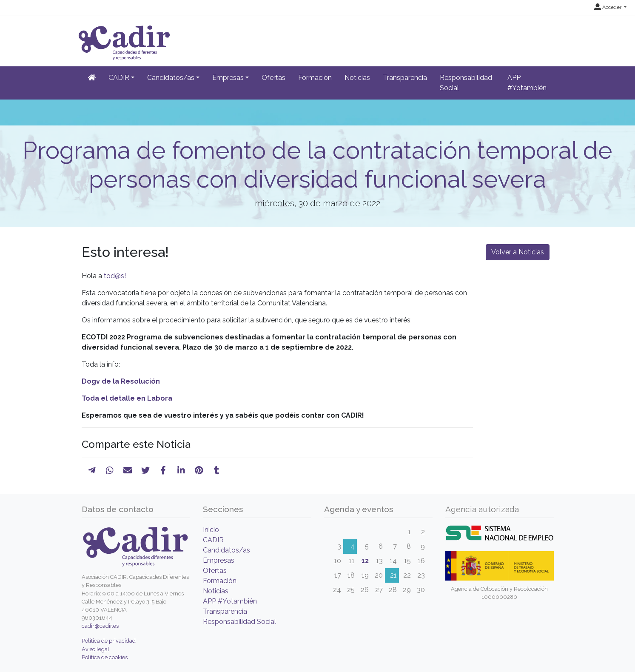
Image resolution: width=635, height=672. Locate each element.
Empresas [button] (228, 78)
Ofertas (273, 78)
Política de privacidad (109, 641)
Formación (315, 78)
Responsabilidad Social (466, 83)
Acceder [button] (608, 7)
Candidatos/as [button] (171, 78)
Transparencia (405, 78)
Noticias (357, 78)
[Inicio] (92, 78)
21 (393, 575)
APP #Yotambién (527, 83)
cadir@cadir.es (100, 626)
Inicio (211, 530)
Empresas (219, 560)
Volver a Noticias (518, 252)
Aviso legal (95, 649)
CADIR (213, 540)
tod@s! (115, 276)
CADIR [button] (119, 78)
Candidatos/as (226, 550)
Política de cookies (105, 657)
